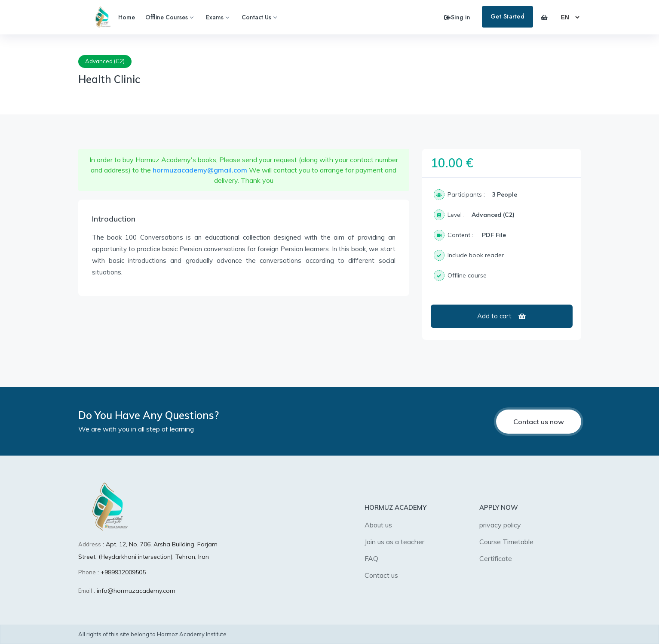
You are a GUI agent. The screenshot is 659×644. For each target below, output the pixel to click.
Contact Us (259, 17)
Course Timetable (506, 542)
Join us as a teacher (394, 542)
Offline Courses (169, 17)
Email (85, 591)
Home (127, 17)
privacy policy (500, 525)
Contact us (381, 575)
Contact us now (539, 422)
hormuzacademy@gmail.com (200, 170)
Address (90, 544)
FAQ (371, 558)
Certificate (496, 558)
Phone (87, 572)
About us (378, 525)
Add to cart (501, 316)
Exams (217, 17)
